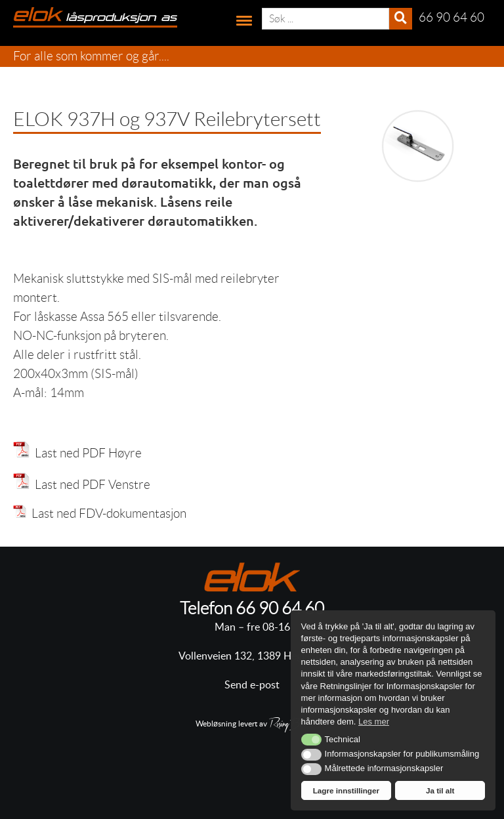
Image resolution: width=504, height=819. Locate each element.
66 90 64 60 (280, 608)
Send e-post (252, 685)
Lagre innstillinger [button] (346, 790)
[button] (311, 740)
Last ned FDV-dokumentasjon (100, 514)
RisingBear (289, 725)
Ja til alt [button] (440, 790)
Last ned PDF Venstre (90, 485)
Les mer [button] (374, 722)
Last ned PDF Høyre (86, 453)
